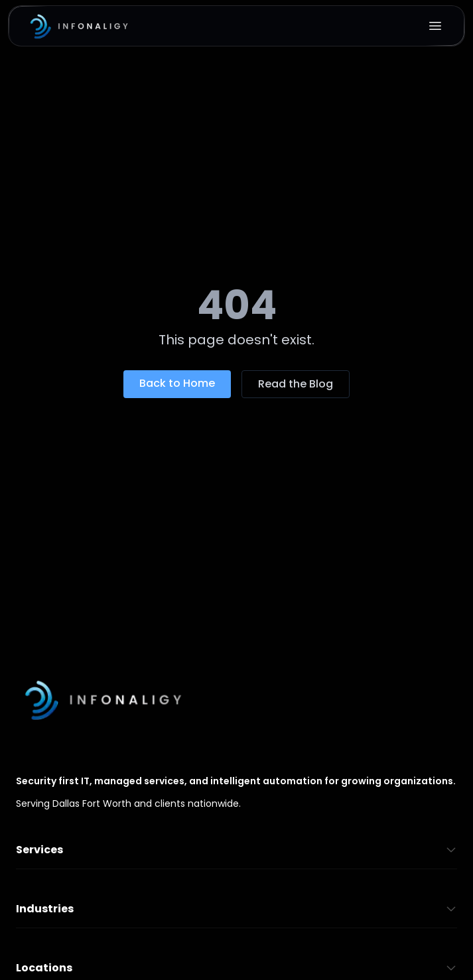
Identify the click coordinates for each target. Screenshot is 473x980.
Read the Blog (296, 384)
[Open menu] (435, 26)
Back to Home (177, 383)
